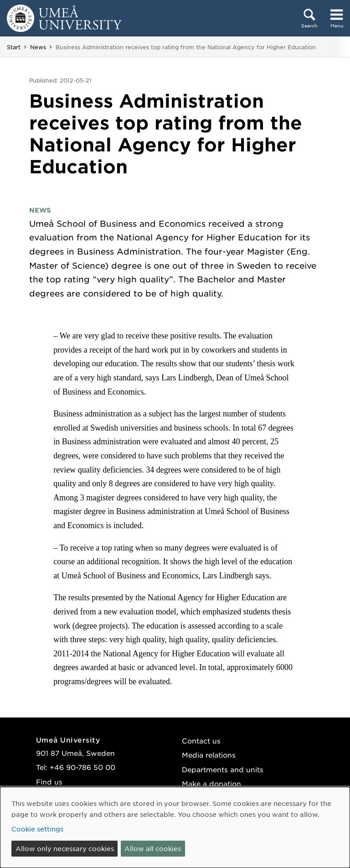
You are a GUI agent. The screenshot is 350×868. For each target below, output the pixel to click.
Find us (49, 782)
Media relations (209, 755)
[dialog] (175, 827)
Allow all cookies (153, 848)
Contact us (201, 741)
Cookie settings (37, 829)
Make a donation (211, 783)
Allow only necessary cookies (65, 848)
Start (14, 47)
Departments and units (223, 769)
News (38, 47)
